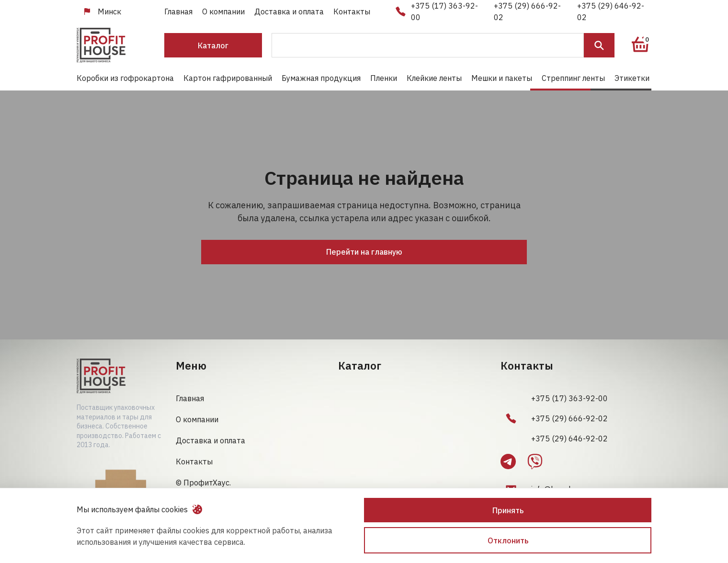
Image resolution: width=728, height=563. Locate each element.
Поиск (599, 45)
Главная (178, 11)
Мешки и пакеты (502, 78)
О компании (223, 11)
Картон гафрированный (228, 78)
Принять (508, 510)
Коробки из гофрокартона (125, 78)
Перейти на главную (364, 252)
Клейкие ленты (434, 78)
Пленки (384, 78)
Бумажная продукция (321, 78)
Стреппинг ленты (573, 78)
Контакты (352, 11)
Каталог (213, 45)
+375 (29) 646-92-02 (611, 11)
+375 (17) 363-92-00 (444, 11)
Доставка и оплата (289, 11)
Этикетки (632, 78)
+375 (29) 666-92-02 (527, 11)
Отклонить (508, 540)
